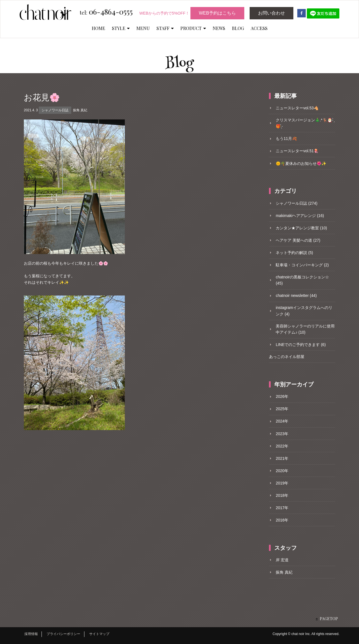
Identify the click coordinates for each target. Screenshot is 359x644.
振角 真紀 (80, 110)
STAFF (165, 28)
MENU (143, 28)
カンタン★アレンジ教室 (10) (301, 228)
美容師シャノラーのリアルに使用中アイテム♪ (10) (305, 329)
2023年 (282, 434)
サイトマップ (99, 634)
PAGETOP (329, 619)
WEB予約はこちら (217, 13)
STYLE (121, 28)
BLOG (238, 28)
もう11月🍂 (286, 139)
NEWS (219, 28)
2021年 (282, 458)
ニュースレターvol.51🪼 (297, 151)
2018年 (282, 495)
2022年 (282, 446)
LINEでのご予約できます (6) (301, 345)
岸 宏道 (282, 560)
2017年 (282, 508)
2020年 (282, 471)
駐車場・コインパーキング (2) (302, 265)
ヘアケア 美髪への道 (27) (298, 240)
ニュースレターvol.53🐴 (297, 108)
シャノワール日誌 (55, 110)
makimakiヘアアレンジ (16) (300, 216)
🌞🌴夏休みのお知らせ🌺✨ (301, 163)
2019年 (282, 483)
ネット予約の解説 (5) (294, 253)
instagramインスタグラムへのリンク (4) (304, 311)
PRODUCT (193, 28)
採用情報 (31, 634)
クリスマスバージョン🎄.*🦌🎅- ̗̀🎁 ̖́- (305, 123)
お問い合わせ (271, 13)
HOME (98, 28)
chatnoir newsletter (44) (296, 296)
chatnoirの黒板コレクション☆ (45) (302, 280)
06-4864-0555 (106, 12)
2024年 (282, 421)
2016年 (282, 520)
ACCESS (259, 28)
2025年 (282, 409)
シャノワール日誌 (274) (297, 203)
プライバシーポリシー (63, 634)
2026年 (282, 396)
